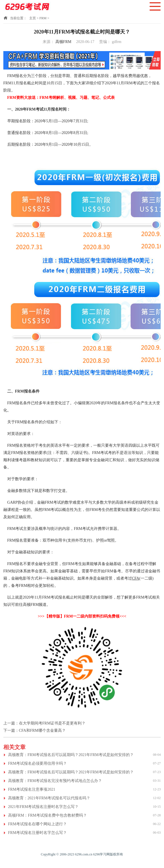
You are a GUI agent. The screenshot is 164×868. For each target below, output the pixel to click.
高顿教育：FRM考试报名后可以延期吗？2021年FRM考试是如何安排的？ (71, 755)
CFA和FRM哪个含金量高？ (42, 730)
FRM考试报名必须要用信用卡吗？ (38, 763)
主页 (33, 18)
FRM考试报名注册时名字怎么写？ (38, 833)
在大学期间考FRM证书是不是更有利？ (52, 723)
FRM (43, 18)
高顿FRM (63, 42)
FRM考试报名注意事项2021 (32, 789)
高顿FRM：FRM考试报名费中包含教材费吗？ (47, 815)
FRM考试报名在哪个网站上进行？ (38, 824)
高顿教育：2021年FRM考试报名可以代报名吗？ (49, 798)
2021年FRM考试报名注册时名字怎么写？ (43, 807)
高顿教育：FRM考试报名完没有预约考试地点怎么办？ (55, 781)
